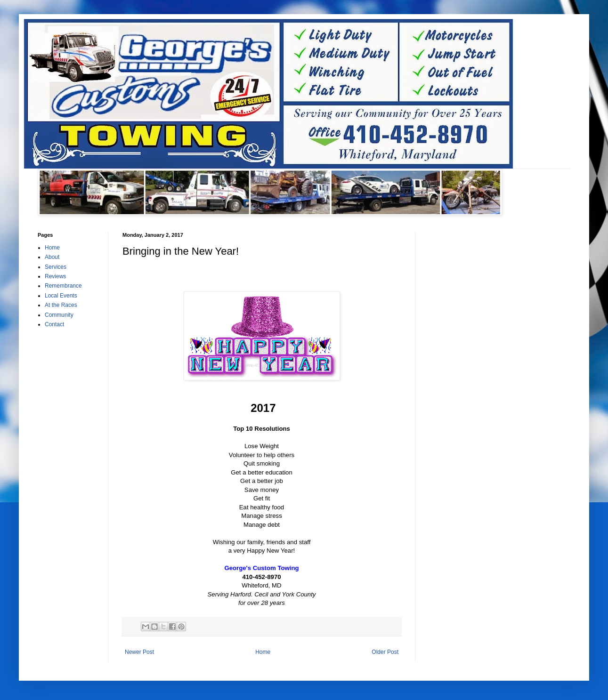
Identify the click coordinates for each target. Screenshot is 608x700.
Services (56, 267)
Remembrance (63, 286)
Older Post (385, 652)
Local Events (61, 296)
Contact (54, 324)
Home (263, 652)
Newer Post (139, 652)
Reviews (55, 276)
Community (59, 315)
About (52, 257)
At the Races (61, 305)
